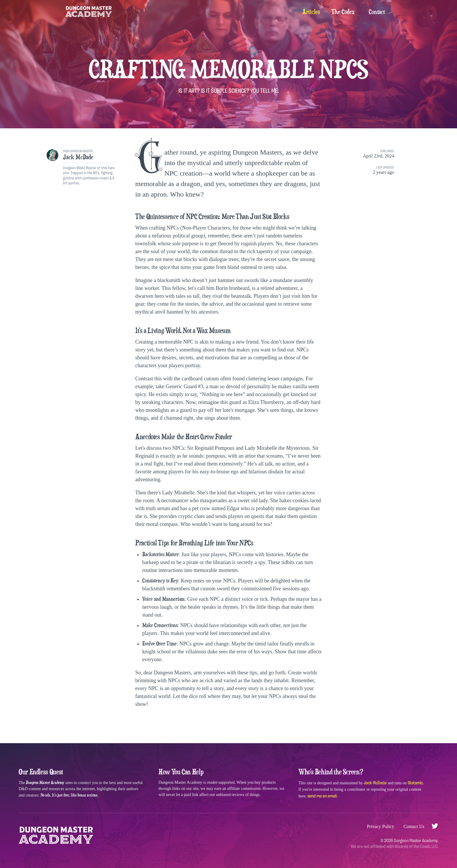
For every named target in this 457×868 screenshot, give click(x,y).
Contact (377, 12)
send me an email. (322, 796)
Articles (311, 12)
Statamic (415, 783)
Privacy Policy (381, 826)
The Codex (343, 12)
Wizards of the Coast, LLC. (416, 846)
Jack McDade (375, 783)
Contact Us (414, 826)
